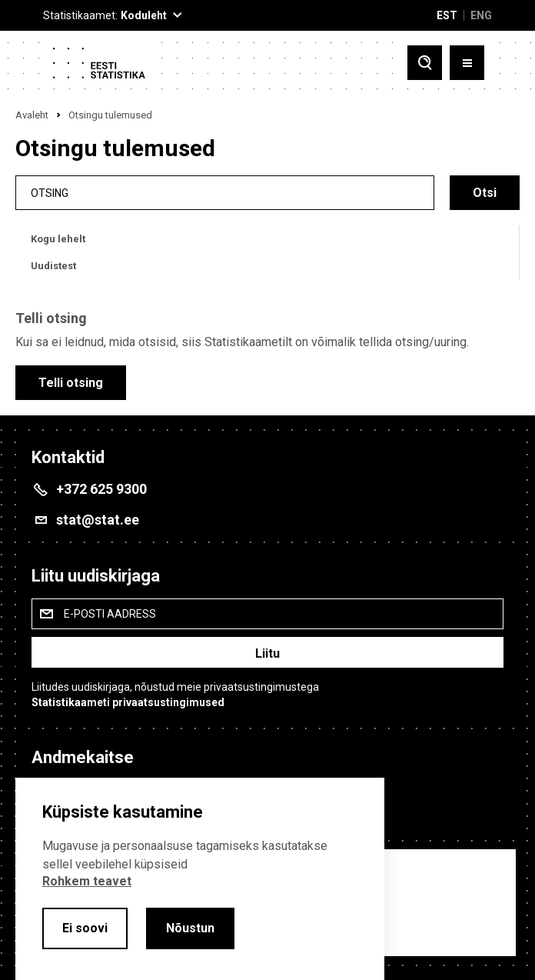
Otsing (50, 193)
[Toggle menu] (467, 63)
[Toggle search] (425, 63)
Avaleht (32, 115)
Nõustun (190, 928)
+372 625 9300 (101, 489)
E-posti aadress (110, 614)
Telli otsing (71, 383)
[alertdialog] (200, 879)
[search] (225, 193)
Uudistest (53, 266)
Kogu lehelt (58, 239)
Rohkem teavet (87, 881)
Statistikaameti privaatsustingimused (128, 702)
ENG (481, 15)
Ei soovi (85, 928)
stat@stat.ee (98, 520)
